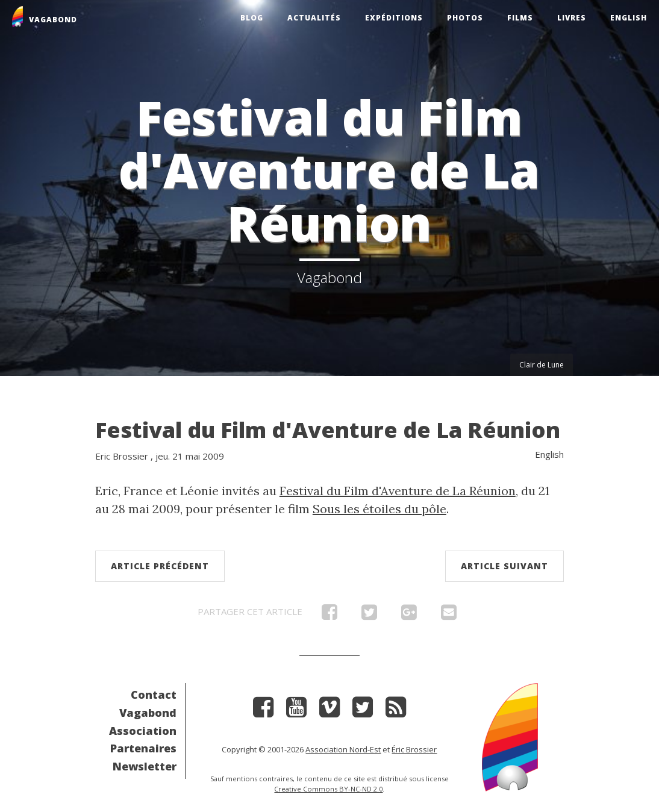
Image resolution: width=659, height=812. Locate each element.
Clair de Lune (542, 365)
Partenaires (143, 748)
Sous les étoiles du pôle (379, 509)
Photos (465, 18)
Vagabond (148, 713)
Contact (154, 695)
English (629, 18)
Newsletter (145, 766)
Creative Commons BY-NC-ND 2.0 (328, 789)
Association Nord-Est (343, 749)
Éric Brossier (414, 749)
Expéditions (394, 18)
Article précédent (160, 566)
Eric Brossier (122, 456)
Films (520, 18)
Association (143, 731)
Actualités (314, 18)
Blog (252, 18)
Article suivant (504, 566)
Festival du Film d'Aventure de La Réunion (328, 430)
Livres (572, 18)
